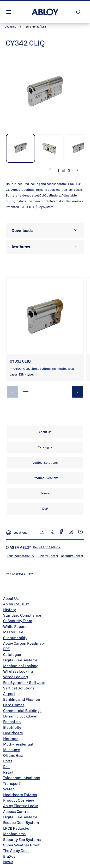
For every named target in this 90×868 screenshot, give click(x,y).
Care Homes (14, 705)
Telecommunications (22, 778)
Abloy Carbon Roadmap (23, 643)
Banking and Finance (22, 699)
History (9, 610)
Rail (6, 767)
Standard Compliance (22, 615)
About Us (11, 598)
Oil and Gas (13, 755)
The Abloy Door (16, 851)
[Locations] (17, 531)
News (8, 862)
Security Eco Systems (22, 839)
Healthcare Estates (20, 795)
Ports (8, 761)
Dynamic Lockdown (20, 716)
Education (12, 722)
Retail (8, 772)
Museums (12, 750)
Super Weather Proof (21, 845)
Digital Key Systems (20, 660)
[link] (14, 27)
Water (9, 789)
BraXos (9, 856)
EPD (7, 649)
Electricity (12, 727)
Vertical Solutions (19, 688)
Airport (9, 694)
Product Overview (19, 800)
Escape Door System (21, 822)
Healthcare (13, 733)
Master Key (13, 632)
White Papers (15, 626)
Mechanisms (14, 834)
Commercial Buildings (22, 711)
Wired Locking (15, 677)
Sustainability (15, 638)
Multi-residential (18, 744)
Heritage (11, 739)
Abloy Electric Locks (21, 806)
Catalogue (12, 654)
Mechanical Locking (21, 666)
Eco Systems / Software (24, 683)
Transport (12, 783)
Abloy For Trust (16, 604)
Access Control (16, 811)
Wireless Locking (18, 671)
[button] (36, 27)
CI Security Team (18, 621)
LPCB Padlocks (16, 828)
